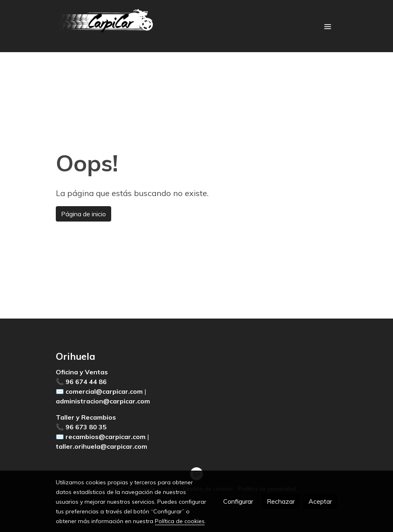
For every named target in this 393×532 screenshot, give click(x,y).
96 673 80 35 (86, 427)
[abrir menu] (327, 26)
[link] (108, 26)
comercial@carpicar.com (104, 391)
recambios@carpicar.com (106, 437)
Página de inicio (83, 214)
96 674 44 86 (86, 382)
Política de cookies (180, 521)
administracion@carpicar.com (103, 401)
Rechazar (281, 501)
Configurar (238, 501)
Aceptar (320, 501)
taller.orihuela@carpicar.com (101, 446)
